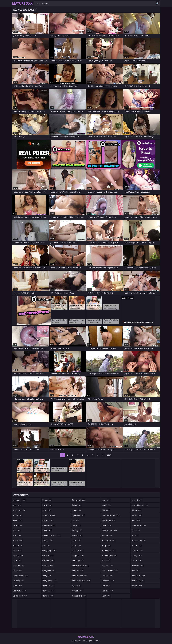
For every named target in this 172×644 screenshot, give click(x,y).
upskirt (137, 545)
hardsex (48, 596)
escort (47, 505)
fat (46, 545)
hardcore (49, 591)
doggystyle (20, 591)
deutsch (18, 581)
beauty (18, 545)
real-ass (108, 566)
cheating (19, 566)
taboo (137, 510)
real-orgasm (110, 571)
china (17, 571)
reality (107, 576)
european (49, 515)
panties (107, 535)
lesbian (78, 551)
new (106, 500)
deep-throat (21, 576)
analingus (19, 510)
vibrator (137, 551)
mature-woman (81, 581)
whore (137, 586)
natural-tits (80, 596)
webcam (138, 566)
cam (17, 551)
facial (47, 530)
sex (106, 586)
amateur (19, 500)
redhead (108, 581)
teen (136, 520)
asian (18, 520)
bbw (17, 535)
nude (106, 505)
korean (77, 535)
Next (109, 455)
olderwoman (110, 530)
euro (47, 510)
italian (77, 505)
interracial (79, 500)
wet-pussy (138, 576)
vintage (137, 556)
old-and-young (111, 515)
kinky (77, 525)
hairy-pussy (50, 581)
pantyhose (109, 540)
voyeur (137, 561)
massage (78, 561)
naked (77, 586)
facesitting (49, 525)
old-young (109, 520)
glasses (48, 566)
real (106, 561)
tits (136, 530)
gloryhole (49, 571)
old (106, 510)
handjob (49, 586)
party (106, 545)
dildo (17, 586)
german (48, 556)
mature (78, 571)
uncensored (139, 540)
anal (17, 505)
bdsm (18, 540)
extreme (48, 520)
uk (135, 535)
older (107, 525)
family (48, 540)
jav (75, 520)
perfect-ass (109, 551)
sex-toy (107, 591)
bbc (17, 530)
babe (17, 525)
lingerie (78, 556)
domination (20, 596)
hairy (47, 576)
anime (18, 515)
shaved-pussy (140, 505)
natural (78, 591)
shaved (137, 500)
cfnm (17, 561)
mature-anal (80, 576)
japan (77, 510)
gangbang (50, 551)
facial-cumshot (52, 535)
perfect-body (109, 556)
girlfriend (49, 561)
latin (77, 545)
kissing (77, 530)
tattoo (137, 515)
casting (18, 556)
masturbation (80, 566)
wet (136, 571)
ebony (47, 500)
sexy (106, 596)
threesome (139, 525)
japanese (78, 515)
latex (77, 540)
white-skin (138, 581)
